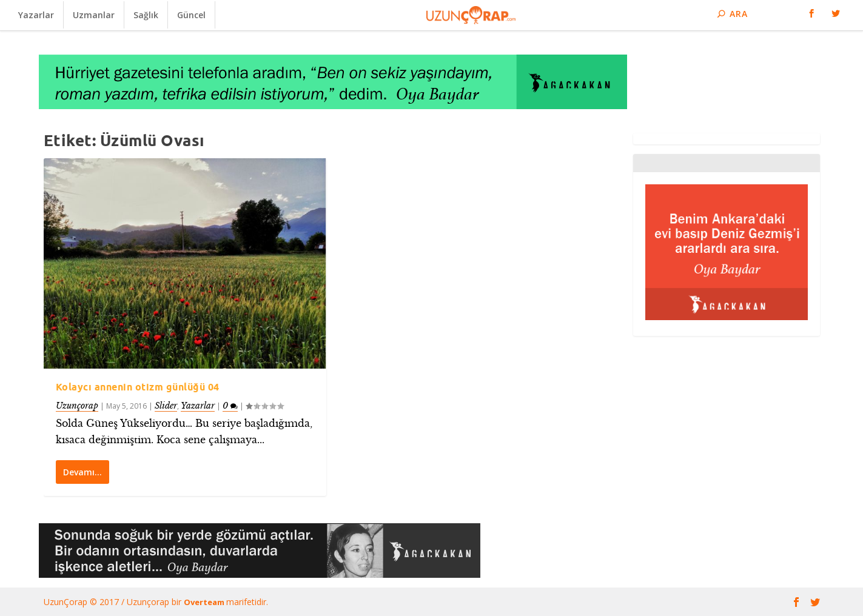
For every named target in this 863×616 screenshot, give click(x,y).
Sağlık (146, 15)
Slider (166, 405)
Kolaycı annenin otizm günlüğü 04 (138, 387)
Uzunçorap (77, 405)
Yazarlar (36, 15)
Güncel (191, 15)
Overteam (205, 602)
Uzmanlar (94, 15)
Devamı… (82, 472)
